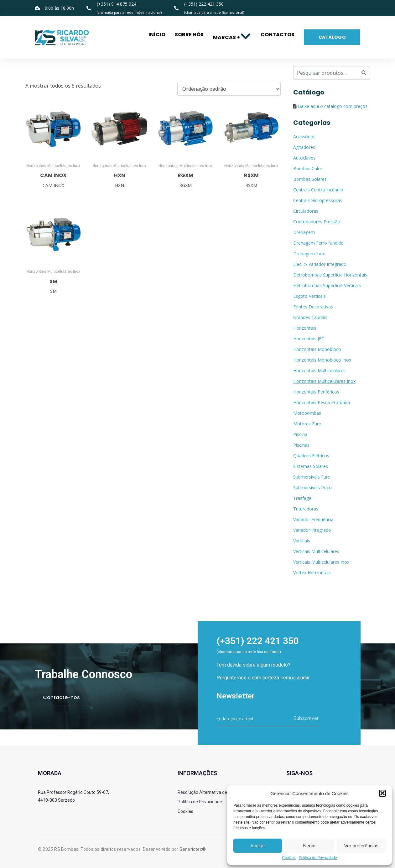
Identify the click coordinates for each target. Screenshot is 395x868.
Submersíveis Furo (312, 477)
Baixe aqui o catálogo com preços (333, 106)
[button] (382, 793)
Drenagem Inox (309, 254)
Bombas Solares (310, 179)
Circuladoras (306, 211)
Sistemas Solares (311, 466)
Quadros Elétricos (311, 456)
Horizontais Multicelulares (319, 371)
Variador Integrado (312, 530)
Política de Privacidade (318, 858)
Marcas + (232, 37)
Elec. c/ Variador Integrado (320, 264)
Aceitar (258, 846)
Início (157, 35)
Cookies (289, 858)
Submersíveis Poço (312, 487)
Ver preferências (361, 846)
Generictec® (193, 849)
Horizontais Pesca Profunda (322, 402)
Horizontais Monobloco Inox (322, 360)
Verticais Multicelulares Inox (321, 562)
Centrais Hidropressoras (318, 200)
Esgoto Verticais (309, 296)
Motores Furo (307, 424)
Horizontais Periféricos (316, 392)
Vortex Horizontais (312, 573)
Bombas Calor (308, 168)
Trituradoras (306, 509)
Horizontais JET (309, 339)
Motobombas (307, 413)
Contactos (278, 35)
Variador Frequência (313, 519)
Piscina (300, 434)
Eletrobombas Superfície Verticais (327, 285)
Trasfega (302, 498)
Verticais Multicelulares (316, 551)
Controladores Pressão (317, 222)
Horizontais (305, 328)
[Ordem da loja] (229, 89)
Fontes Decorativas (313, 307)
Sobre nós (189, 35)
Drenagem (304, 232)
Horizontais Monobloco (317, 349)
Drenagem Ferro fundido (318, 243)
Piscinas (301, 445)
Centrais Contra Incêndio (318, 190)
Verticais (302, 541)
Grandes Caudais (310, 317)
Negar (310, 846)
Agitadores (304, 147)
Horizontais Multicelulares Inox (324, 381)
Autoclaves (304, 158)
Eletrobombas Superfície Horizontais (330, 275)
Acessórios (304, 137)
